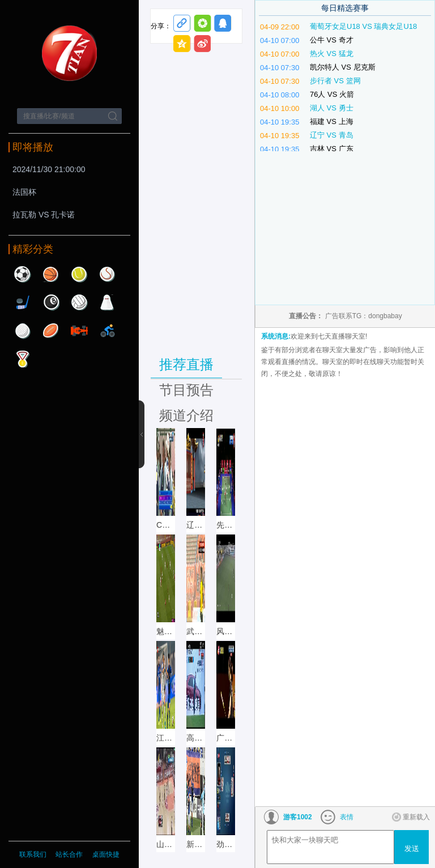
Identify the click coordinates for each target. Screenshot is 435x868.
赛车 (79, 331)
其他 (23, 359)
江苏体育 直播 (166, 738)
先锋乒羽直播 (226, 525)
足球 (23, 274)
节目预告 (186, 390)
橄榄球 (51, 331)
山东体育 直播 (166, 844)
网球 (79, 274)
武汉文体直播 (196, 631)
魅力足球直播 (166, 631)
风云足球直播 (226, 631)
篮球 (51, 274)
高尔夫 (23, 331)
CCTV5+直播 (166, 525)
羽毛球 (108, 302)
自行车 (108, 331)
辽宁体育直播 (196, 525)
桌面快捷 (106, 854)
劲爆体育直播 (226, 844)
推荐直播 (186, 364)
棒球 (108, 274)
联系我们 (33, 854)
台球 (51, 302)
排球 (79, 302)
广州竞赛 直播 (226, 738)
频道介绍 (186, 415)
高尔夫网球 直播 (196, 738)
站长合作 (70, 854)
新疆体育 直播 (196, 844)
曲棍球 (23, 302)
